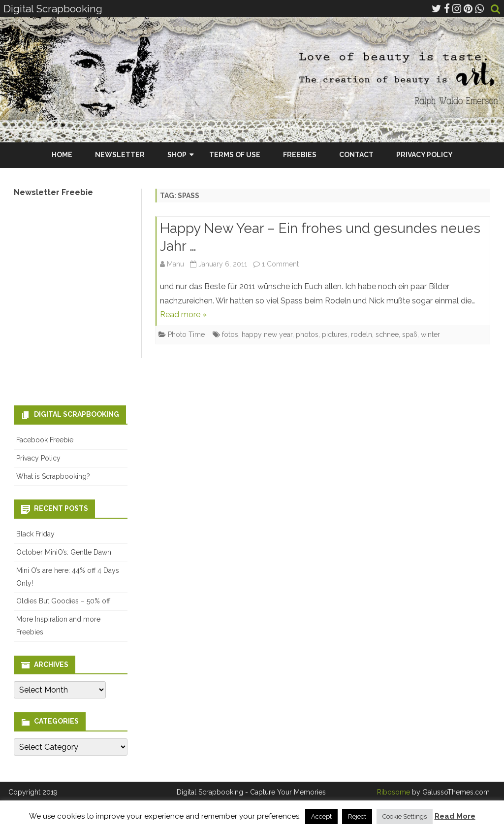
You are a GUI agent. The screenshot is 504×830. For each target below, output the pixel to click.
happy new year (267, 334)
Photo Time (186, 334)
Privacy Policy (425, 155)
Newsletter (120, 155)
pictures (335, 334)
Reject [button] (357, 816)
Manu (175, 264)
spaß (410, 334)
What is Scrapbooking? (53, 476)
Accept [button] (321, 816)
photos (307, 334)
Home (62, 155)
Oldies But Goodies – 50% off (63, 601)
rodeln (362, 334)
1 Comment (280, 264)
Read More (455, 816)
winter (430, 334)
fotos (230, 334)
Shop (177, 155)
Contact (356, 155)
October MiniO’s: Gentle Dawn (64, 552)
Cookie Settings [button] (405, 816)
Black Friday (35, 534)
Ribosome (394, 792)
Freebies (300, 155)
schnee (387, 334)
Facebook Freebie (45, 440)
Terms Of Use (235, 155)
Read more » (183, 315)
